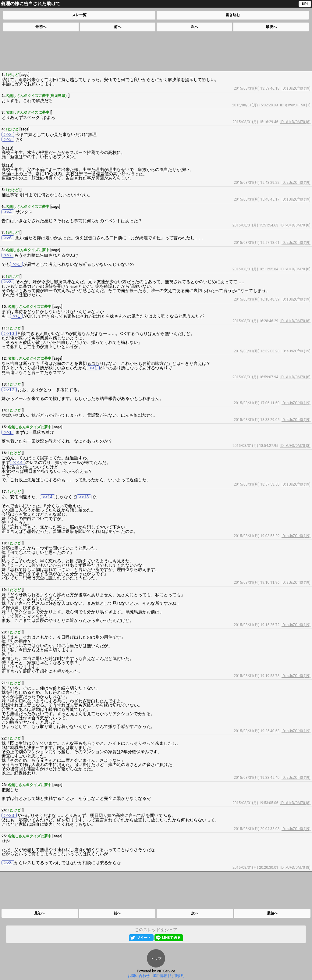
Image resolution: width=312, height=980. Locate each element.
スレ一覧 (79, 15)
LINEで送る (171, 938)
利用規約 (177, 976)
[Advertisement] (156, 51)
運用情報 (160, 976)
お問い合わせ (139, 976)
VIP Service (166, 971)
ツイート (144, 938)
